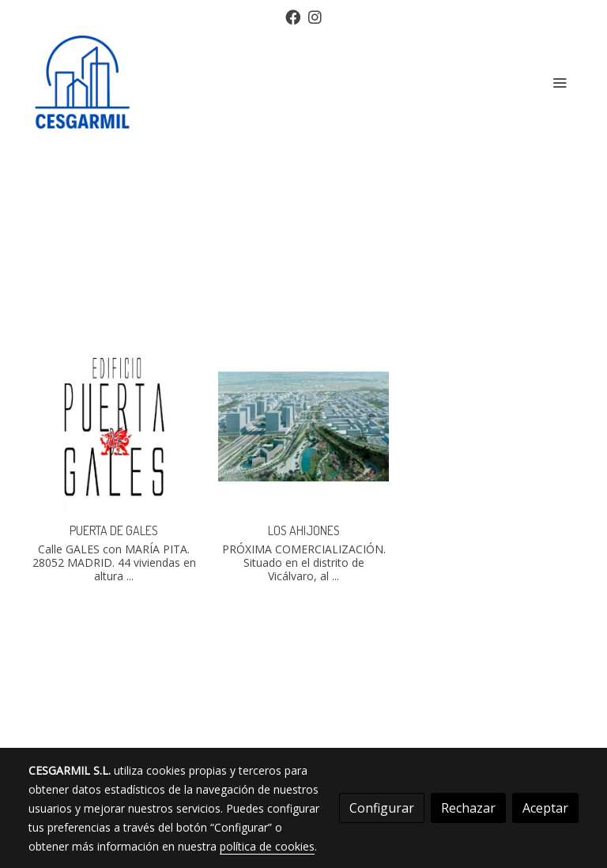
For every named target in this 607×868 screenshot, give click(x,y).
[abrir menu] (560, 82)
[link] (82, 82)
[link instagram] (315, 16)
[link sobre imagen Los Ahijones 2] (303, 426)
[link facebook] (293, 16)
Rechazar (468, 808)
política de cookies (267, 846)
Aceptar (545, 808)
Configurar (382, 808)
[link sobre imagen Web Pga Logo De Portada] (114, 426)
